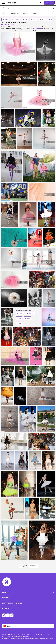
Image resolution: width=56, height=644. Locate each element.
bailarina (16, 19)
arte (42, 19)
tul (25, 19)
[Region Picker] (28, 626)
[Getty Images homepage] (12, 3)
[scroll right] (53, 19)
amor (33, 19)
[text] (30, 8)
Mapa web (26, 636)
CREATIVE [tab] (15, 13)
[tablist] (24, 13)
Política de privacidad (33, 635)
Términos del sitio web (9, 635)
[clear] (55, 8)
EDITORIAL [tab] (25, 13)
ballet (5, 19)
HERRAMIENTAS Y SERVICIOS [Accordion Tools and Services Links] (28, 603)
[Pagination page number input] (21, 566)
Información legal (17, 636)
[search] (4, 8)
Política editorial (21, 635)
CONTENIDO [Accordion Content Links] (28, 592)
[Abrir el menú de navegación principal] (4, 3)
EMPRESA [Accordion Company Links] (28, 608)
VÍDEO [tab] (35, 13)
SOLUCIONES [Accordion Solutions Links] (28, 598)
